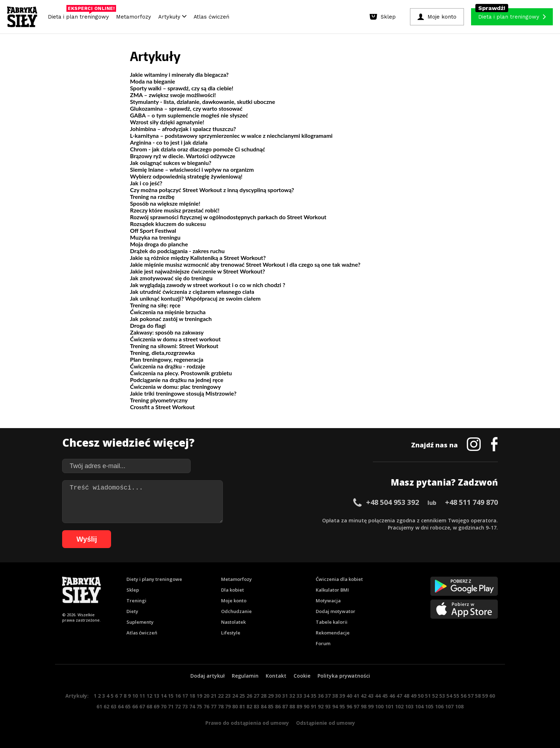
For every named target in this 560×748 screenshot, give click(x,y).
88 (292, 706)
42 (364, 696)
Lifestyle (231, 633)
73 (185, 706)
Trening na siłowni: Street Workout (174, 346)
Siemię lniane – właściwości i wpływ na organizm (192, 169)
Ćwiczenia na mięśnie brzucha (168, 312)
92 (321, 706)
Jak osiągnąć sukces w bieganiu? (171, 163)
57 (471, 696)
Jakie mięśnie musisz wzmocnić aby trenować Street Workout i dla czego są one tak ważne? (245, 264)
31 (285, 696)
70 (164, 706)
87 (285, 706)
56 (464, 696)
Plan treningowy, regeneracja (167, 359)
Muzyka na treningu (155, 237)
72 (178, 706)
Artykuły (172, 17)
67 (142, 706)
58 (478, 696)
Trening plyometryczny (159, 400)
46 (392, 696)
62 (106, 706)
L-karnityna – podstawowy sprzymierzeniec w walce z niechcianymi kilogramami (231, 135)
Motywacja (328, 601)
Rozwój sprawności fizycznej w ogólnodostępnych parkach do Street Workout (228, 217)
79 (228, 706)
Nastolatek (233, 622)
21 (214, 696)
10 (135, 696)
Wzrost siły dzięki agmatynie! (167, 122)
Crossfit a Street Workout (162, 407)
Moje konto (234, 601)
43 (371, 696)
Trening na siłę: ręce (155, 305)
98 (364, 706)
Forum (323, 643)
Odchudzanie (236, 611)
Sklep (133, 590)
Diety (132, 611)
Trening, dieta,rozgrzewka (162, 353)
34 (306, 696)
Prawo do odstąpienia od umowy (247, 723)
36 (321, 696)
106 (439, 706)
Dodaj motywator (336, 611)
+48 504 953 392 (392, 502)
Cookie (302, 676)
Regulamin (245, 676)
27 (256, 696)
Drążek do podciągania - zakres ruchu (177, 251)
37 (328, 696)
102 (399, 706)
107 (449, 706)
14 (164, 696)
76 (206, 706)
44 (378, 696)
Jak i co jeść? (146, 183)
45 (385, 696)
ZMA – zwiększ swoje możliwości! (173, 95)
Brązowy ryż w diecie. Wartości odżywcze (183, 156)
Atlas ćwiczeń (211, 17)
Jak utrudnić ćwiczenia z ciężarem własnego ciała (192, 292)
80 (235, 706)
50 (421, 696)
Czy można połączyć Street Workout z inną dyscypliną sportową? (212, 190)
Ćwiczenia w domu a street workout (175, 339)
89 (299, 706)
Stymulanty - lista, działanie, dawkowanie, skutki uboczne (202, 102)
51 (428, 696)
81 (242, 706)
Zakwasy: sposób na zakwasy (167, 332)
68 (149, 706)
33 (299, 696)
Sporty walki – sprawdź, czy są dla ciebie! (182, 88)
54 (449, 696)
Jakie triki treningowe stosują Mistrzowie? (183, 393)
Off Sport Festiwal (153, 230)
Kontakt (276, 676)
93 (328, 706)
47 (399, 696)
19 (199, 696)
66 (135, 706)
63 (114, 706)
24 (235, 696)
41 (356, 696)
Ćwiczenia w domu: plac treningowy (175, 386)
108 (459, 706)
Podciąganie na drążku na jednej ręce (177, 380)
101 (389, 706)
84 (264, 706)
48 (406, 696)
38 (335, 696)
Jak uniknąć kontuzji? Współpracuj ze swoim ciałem (195, 298)
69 (156, 706)
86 (278, 706)
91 (314, 706)
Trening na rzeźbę (152, 197)
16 (178, 696)
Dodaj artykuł (207, 676)
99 (371, 706)
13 (156, 696)
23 (228, 696)
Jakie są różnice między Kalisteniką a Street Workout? (198, 258)
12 (149, 696)
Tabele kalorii (332, 622)
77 (214, 706)
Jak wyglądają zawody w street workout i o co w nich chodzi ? (208, 285)
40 (349, 696)
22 (221, 696)
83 (256, 706)
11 (142, 696)
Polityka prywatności (344, 676)
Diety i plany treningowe (154, 579)
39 (342, 696)
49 (414, 696)
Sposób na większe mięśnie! (165, 203)
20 (206, 696)
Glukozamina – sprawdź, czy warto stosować (186, 108)
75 (199, 706)
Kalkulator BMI (332, 590)
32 (292, 696)
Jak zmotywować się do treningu (171, 278)
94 (335, 706)
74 (192, 706)
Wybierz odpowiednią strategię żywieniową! (186, 176)
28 (264, 696)
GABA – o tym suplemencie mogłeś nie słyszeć (189, 115)
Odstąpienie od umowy (326, 723)
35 (314, 696)
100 (379, 706)
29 (271, 696)
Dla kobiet (232, 590)
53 (442, 696)
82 (249, 706)
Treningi (136, 601)
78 (221, 706)
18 (192, 696)
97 (356, 706)
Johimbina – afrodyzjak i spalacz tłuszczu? (183, 129)
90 (306, 706)
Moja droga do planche (159, 244)
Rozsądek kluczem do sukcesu (168, 224)
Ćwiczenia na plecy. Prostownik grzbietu (181, 373)
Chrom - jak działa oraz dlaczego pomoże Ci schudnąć (197, 149)
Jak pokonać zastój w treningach (171, 319)
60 (492, 696)
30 (278, 696)
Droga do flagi (148, 325)
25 (242, 696)
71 (171, 706)
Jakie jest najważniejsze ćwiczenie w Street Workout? (197, 271)
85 (271, 706)
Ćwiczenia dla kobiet (339, 579)
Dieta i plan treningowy (80, 15)
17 (185, 696)
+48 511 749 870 (471, 502)
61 (99, 706)
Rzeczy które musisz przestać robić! (175, 210)
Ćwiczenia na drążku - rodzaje (168, 366)
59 (485, 696)
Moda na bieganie (152, 81)
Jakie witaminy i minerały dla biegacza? (179, 74)
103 (409, 706)
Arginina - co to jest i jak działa (169, 142)
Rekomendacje (333, 633)
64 (121, 706)
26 (249, 696)
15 (171, 696)
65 (128, 706)
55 (456, 696)
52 (435, 696)
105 (429, 706)
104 (419, 706)
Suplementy (140, 622)
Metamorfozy (134, 17)
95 (342, 706)
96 (349, 706)
